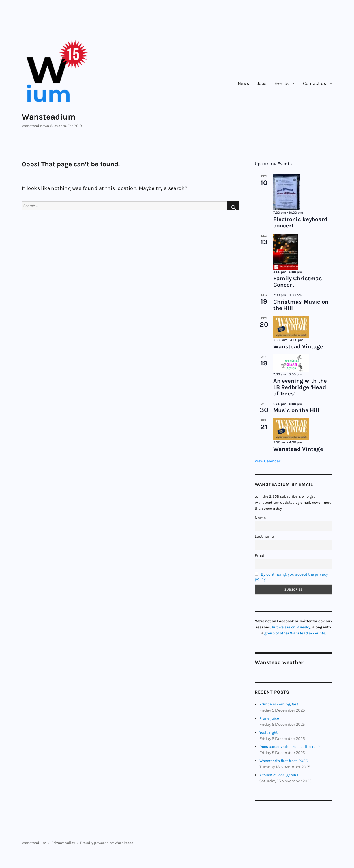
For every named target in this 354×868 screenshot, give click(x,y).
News (243, 83)
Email (260, 556)
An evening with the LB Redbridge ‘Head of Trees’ (300, 387)
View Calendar (268, 461)
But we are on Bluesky (291, 627)
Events (281, 83)
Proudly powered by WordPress (107, 843)
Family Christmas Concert (298, 282)
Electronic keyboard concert (300, 222)
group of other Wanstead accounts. (295, 633)
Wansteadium (49, 117)
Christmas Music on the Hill (301, 305)
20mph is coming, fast (279, 704)
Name (260, 518)
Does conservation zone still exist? (290, 747)
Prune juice (269, 718)
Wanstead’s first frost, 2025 (283, 761)
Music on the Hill (296, 410)
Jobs (262, 83)
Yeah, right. (269, 732)
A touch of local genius (279, 775)
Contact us (314, 83)
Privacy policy (63, 843)
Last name (264, 536)
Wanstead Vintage (298, 347)
